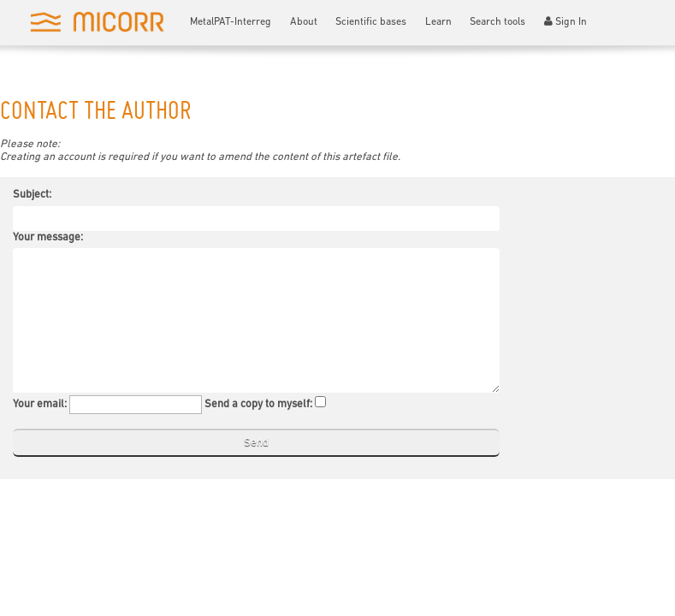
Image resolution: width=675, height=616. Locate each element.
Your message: (48, 237)
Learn (438, 22)
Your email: (40, 404)
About (304, 22)
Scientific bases (371, 22)
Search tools (497, 22)
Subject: (32, 195)
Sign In (566, 22)
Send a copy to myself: (258, 404)
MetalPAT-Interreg (231, 22)
